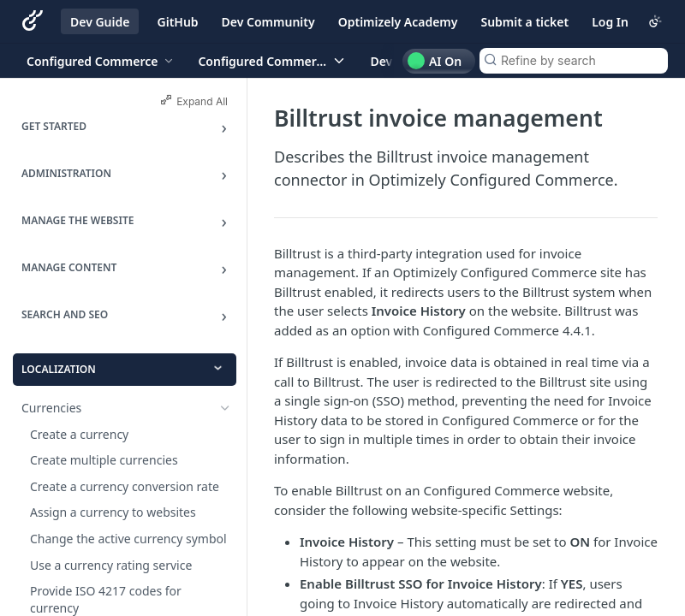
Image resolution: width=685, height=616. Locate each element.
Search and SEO (65, 314)
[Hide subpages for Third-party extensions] (225, 477)
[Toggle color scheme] (655, 21)
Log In (610, 22)
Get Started (54, 126)
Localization (59, 369)
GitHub (178, 22)
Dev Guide (100, 22)
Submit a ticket (524, 22)
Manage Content (69, 267)
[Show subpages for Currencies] (225, 408)
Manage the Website (77, 220)
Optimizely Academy (398, 22)
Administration (66, 173)
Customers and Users (82, 604)
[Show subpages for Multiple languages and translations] (225, 435)
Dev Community (268, 22)
